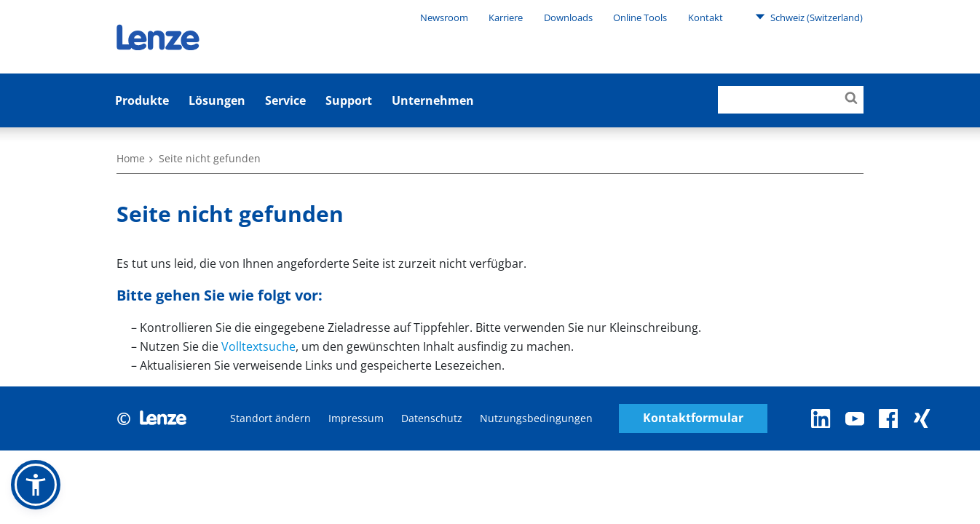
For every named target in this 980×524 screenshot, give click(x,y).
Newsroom (444, 17)
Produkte (142, 100)
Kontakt (706, 17)
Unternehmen (433, 100)
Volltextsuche (258, 346)
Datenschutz (432, 418)
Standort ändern (270, 418)
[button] (36, 485)
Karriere (506, 17)
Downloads (568, 17)
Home (131, 158)
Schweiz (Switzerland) (809, 17)
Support (349, 100)
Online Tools (640, 17)
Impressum (356, 418)
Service (285, 100)
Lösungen (217, 100)
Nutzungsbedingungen (536, 418)
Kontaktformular (693, 418)
